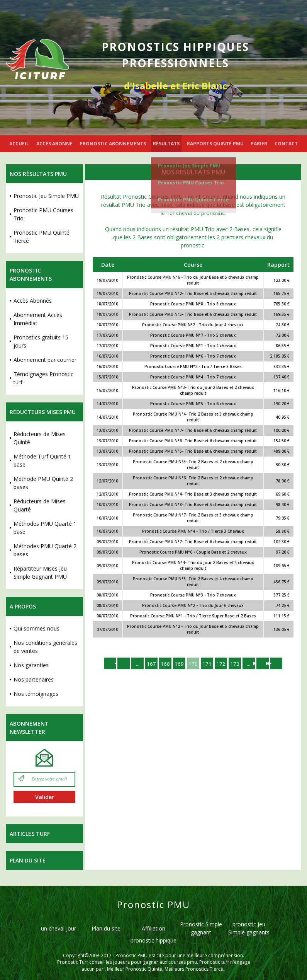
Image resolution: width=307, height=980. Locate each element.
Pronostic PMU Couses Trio (191, 183)
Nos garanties (31, 665)
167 (149, 664)
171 (208, 664)
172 (222, 664)
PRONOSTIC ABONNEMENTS (113, 144)
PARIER (259, 144)
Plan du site (28, 860)
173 (237, 664)
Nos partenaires (34, 679)
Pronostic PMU (131, 955)
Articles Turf (30, 834)
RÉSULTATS (166, 144)
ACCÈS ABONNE (54, 144)
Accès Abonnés (33, 301)
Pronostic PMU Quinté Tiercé (193, 200)
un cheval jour (59, 928)
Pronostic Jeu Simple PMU (189, 166)
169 (178, 664)
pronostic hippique (153, 940)
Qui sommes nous (36, 628)
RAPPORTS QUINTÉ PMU (215, 144)
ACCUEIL (19, 144)
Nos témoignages (36, 694)
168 (164, 664)
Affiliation (153, 928)
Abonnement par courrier (45, 360)
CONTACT (286, 144)
